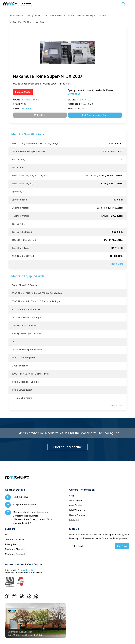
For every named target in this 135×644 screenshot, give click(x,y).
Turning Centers (34, 16)
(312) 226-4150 (21, 497)
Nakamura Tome (64, 16)
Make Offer (40, 115)
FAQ (7, 535)
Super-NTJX (84, 100)
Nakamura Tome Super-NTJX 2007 (90, 16)
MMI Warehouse (77, 510)
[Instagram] (15, 598)
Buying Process (77, 515)
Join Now (122, 546)
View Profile (27, 570)
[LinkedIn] (35, 598)
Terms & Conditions (15, 539)
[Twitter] (21, 598)
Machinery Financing (15, 549)
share (28, 22)
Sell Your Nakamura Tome (95, 115)
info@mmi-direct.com (24, 505)
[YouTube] (28, 598)
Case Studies (76, 505)
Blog (71, 495)
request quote (23, 92)
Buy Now (17, 22)
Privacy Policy (12, 544)
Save (40, 22)
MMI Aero (74, 520)
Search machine (16, 16)
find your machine (68, 447)
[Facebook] (8, 598)
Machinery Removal (15, 554)
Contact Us (74, 94)
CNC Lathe (49, 16)
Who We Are (75, 500)
